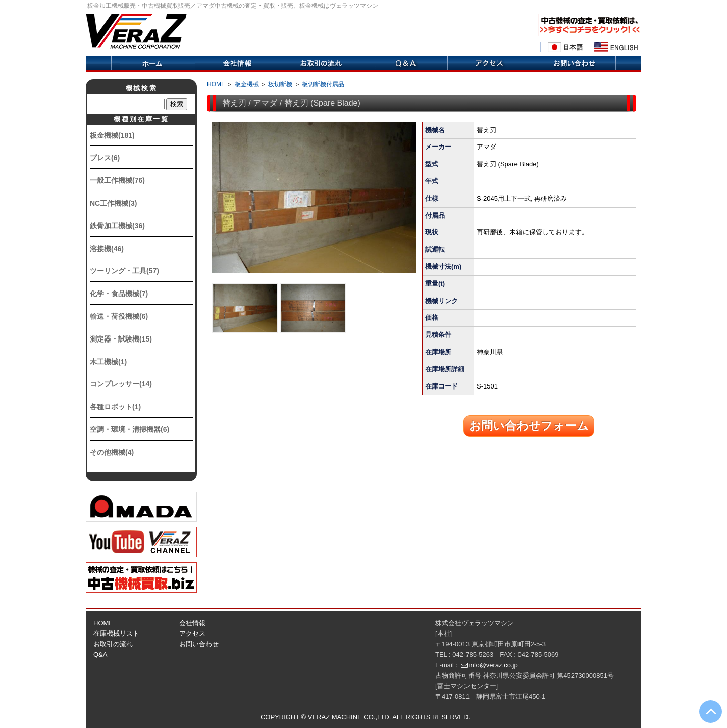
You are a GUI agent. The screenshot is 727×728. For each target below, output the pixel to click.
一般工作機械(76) (117, 180)
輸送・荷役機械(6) (119, 316)
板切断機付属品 (323, 84)
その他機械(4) (112, 452)
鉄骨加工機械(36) (117, 226)
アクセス (489, 64)
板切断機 (280, 84)
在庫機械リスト (116, 633)
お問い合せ (574, 64)
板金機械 (247, 84)
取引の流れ (321, 64)
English (616, 47)
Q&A (405, 64)
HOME (216, 84)
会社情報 (237, 64)
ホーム (153, 64)
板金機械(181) (112, 135)
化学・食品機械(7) (119, 294)
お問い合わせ (199, 644)
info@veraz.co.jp (494, 665)
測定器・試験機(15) (121, 339)
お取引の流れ (113, 644)
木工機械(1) (108, 362)
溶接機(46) (107, 249)
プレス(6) (105, 158)
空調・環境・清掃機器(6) (129, 429)
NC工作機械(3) (113, 203)
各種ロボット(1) (115, 407)
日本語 (565, 47)
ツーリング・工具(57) (124, 271)
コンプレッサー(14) (121, 384)
